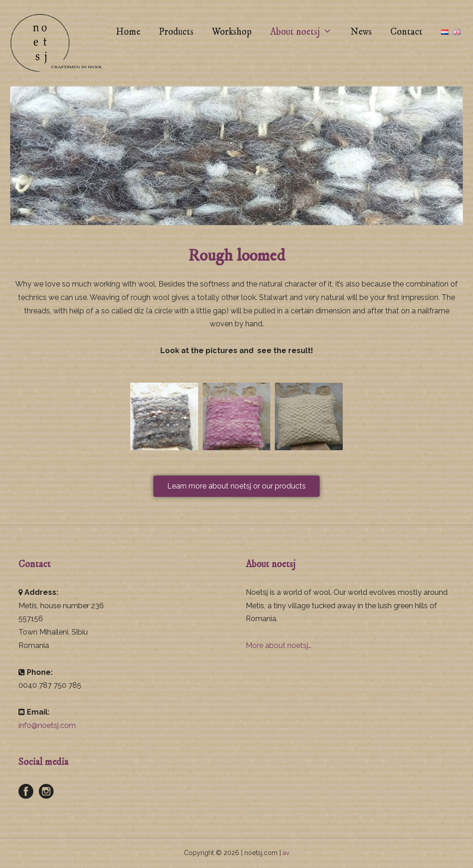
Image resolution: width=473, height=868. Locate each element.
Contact (406, 32)
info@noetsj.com (47, 725)
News (361, 32)
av (286, 853)
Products (176, 32)
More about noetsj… (279, 645)
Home (128, 32)
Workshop (232, 32)
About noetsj (306, 32)
